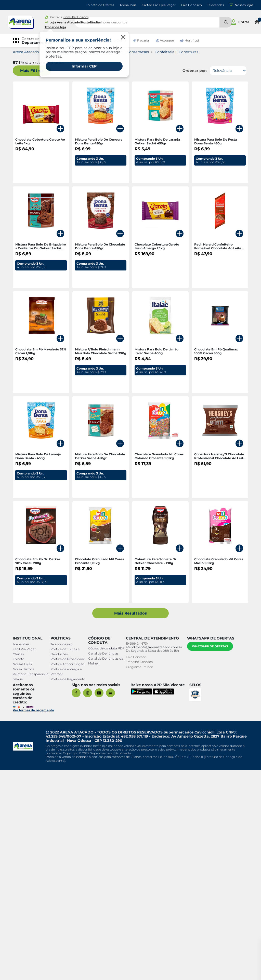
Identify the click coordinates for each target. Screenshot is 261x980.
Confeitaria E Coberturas (179, 52)
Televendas (216, 5)
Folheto (21, 869)
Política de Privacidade (68, 869)
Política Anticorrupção (68, 874)
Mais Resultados (131, 823)
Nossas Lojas (25, 874)
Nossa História (26, 879)
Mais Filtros (34, 71)
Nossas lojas (241, 5)
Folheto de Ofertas (100, 5)
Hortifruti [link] (192, 40)
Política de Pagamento (69, 889)
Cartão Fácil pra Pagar (159, 5)
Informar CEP (84, 66)
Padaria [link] (143, 40)
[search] (161, 22)
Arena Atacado (28, 52)
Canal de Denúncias (103, 868)
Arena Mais (128, 5)
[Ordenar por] (226, 71)
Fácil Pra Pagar (27, 859)
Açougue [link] (167, 40)
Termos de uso (62, 854)
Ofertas (21, 864)
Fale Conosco (191, 5)
